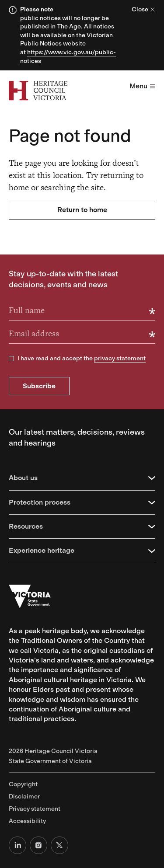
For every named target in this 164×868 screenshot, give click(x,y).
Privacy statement (35, 809)
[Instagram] (38, 845)
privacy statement (120, 358)
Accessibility (27, 821)
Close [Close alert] (143, 9)
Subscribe (39, 386)
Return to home (82, 210)
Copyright (23, 784)
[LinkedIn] (17, 845)
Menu (142, 86)
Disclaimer (24, 797)
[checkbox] (11, 359)
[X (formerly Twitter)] (59, 845)
